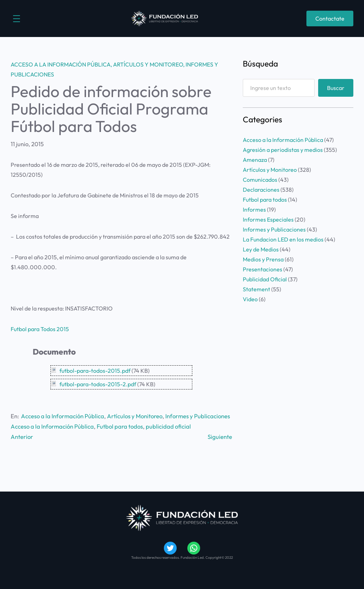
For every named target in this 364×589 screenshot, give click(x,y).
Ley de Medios (261, 249)
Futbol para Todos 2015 (40, 329)
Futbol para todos (120, 426)
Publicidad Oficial (265, 279)
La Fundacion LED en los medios (283, 239)
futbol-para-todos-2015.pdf (95, 371)
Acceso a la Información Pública (61, 64)
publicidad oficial (168, 426)
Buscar (336, 88)
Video (250, 299)
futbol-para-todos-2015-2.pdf (98, 384)
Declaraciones (261, 190)
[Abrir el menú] (17, 19)
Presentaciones (263, 269)
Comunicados (260, 180)
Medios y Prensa (263, 259)
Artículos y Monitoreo (148, 64)
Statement (256, 289)
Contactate (330, 18)
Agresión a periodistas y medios (283, 150)
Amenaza (255, 160)
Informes (254, 209)
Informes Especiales (268, 219)
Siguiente (220, 437)
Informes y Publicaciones (198, 416)
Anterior (22, 437)
